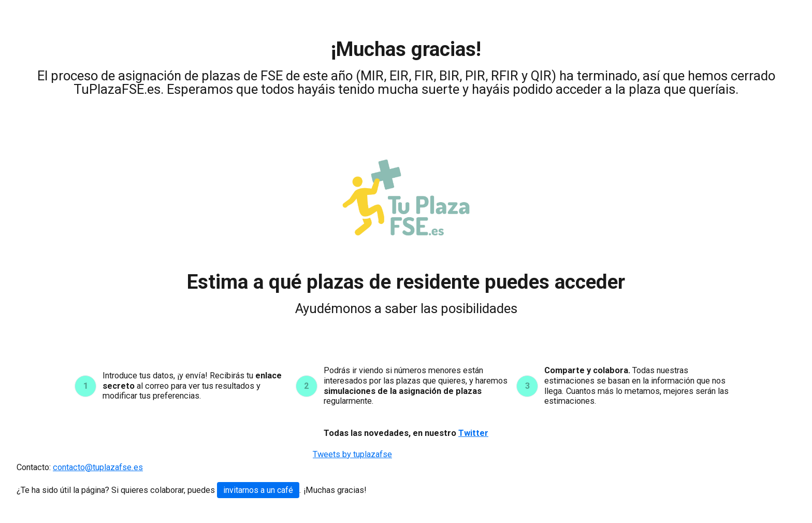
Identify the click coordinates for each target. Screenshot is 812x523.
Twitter (473, 433)
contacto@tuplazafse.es (98, 467)
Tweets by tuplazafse (352, 454)
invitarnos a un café (258, 490)
